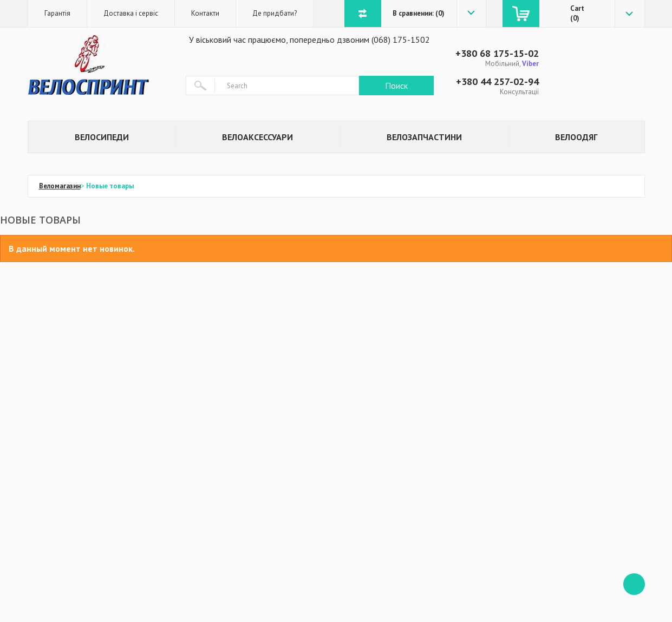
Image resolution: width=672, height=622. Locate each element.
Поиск (396, 86)
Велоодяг (576, 137)
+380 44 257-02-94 (497, 81)
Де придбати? (275, 13)
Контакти (205, 13)
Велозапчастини (424, 137)
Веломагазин (60, 186)
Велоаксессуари (257, 137)
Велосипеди (102, 137)
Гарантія (57, 13)
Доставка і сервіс (131, 13)
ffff (634, 584)
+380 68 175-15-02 (497, 53)
